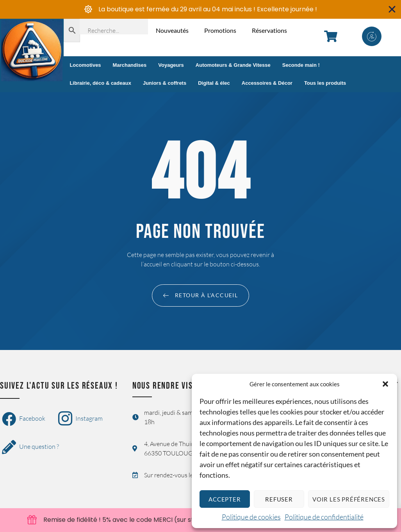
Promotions (220, 30)
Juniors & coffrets (165, 83)
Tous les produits (325, 83)
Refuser (279, 499)
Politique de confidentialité (324, 517)
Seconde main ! (301, 65)
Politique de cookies (251, 517)
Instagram (80, 419)
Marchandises (130, 65)
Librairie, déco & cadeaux (100, 83)
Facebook (24, 419)
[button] (385, 384)
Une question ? (30, 447)
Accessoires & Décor (267, 83)
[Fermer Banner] (392, 9)
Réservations (269, 30)
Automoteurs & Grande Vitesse (233, 65)
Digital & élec (214, 83)
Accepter (225, 499)
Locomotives (85, 65)
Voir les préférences (349, 499)
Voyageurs (171, 65)
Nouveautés (172, 30)
